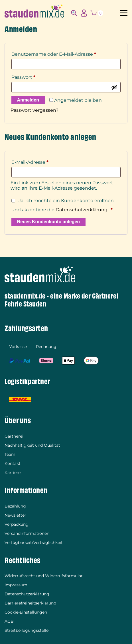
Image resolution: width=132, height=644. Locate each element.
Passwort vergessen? (34, 110)
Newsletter (15, 515)
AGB (9, 621)
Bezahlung (15, 506)
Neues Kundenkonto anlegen (48, 222)
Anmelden (28, 100)
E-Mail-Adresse (30, 161)
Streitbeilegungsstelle (27, 630)
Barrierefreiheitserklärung (31, 603)
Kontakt (13, 463)
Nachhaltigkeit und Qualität (32, 445)
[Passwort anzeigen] (114, 87)
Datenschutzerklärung (82, 210)
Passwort (23, 76)
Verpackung (17, 524)
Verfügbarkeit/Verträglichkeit (34, 542)
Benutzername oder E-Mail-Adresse (54, 53)
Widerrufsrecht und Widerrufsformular (44, 576)
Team (10, 454)
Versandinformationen (27, 533)
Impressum (16, 585)
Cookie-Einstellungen (26, 612)
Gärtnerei (14, 436)
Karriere (13, 473)
